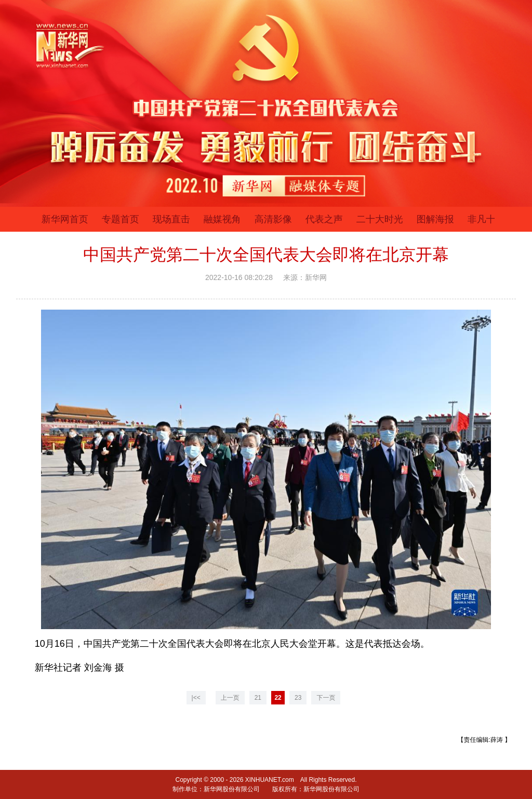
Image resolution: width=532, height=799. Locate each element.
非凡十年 (486, 219)
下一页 (326, 698)
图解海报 (435, 219)
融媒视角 (222, 219)
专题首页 (121, 219)
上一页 (230, 698)
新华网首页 (65, 219)
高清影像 (273, 219)
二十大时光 (380, 219)
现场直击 (171, 219)
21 (258, 698)
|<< (196, 698)
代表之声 (324, 219)
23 (298, 698)
